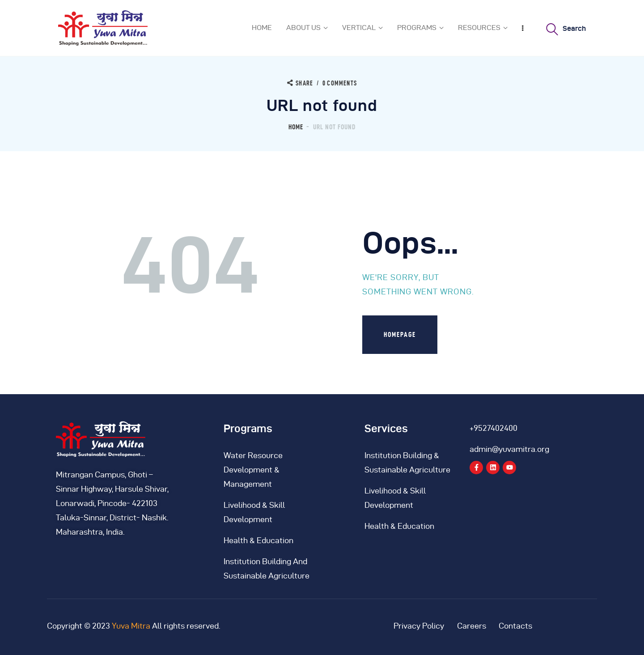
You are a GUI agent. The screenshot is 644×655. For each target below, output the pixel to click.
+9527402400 (494, 428)
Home (296, 127)
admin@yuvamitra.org (509, 449)
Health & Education (258, 540)
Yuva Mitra (131, 626)
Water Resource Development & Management (253, 470)
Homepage (400, 334)
